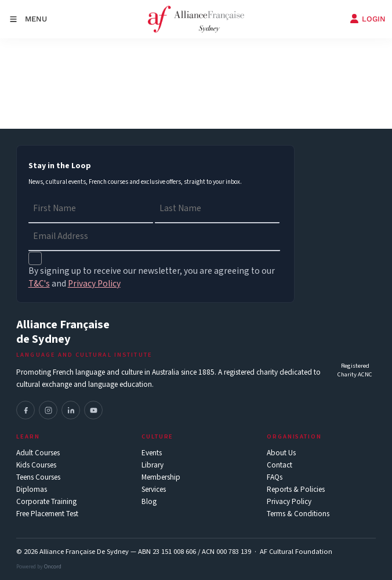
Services (154, 490)
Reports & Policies (296, 490)
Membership (161, 478)
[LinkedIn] (71, 410)
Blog (149, 502)
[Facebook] (26, 410)
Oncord (53, 567)
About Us (281, 453)
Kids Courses (36, 465)
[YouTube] (93, 410)
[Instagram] (48, 410)
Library (153, 465)
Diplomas (32, 490)
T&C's (39, 284)
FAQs (275, 478)
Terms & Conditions (298, 514)
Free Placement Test (47, 514)
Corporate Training (46, 502)
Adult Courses (38, 453)
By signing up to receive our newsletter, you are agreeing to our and (152, 277)
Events (152, 453)
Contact (280, 465)
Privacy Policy (289, 502)
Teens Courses (38, 478)
